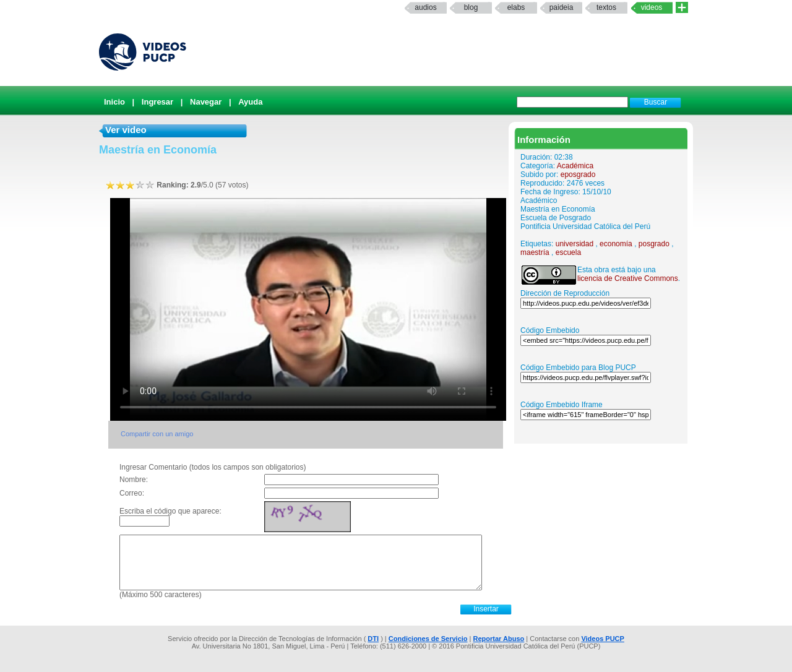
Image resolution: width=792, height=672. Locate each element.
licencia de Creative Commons (628, 278)
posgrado (654, 244)
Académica (575, 166)
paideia (562, 7)
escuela (568, 252)
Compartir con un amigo (157, 434)
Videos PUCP (603, 639)
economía (616, 244)
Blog (471, 7)
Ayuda (250, 102)
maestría (535, 252)
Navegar (206, 102)
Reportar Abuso (499, 639)
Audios (425, 7)
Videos (652, 7)
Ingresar (157, 102)
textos (606, 7)
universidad (575, 244)
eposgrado (578, 174)
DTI (373, 639)
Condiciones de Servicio (428, 639)
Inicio (114, 102)
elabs (516, 7)
